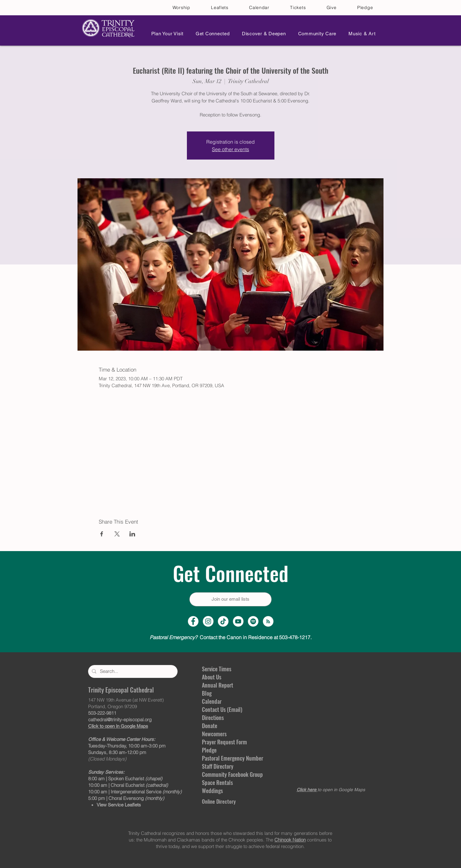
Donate (210, 726)
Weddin (210, 791)
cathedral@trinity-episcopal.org (120, 720)
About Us (212, 677)
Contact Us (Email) (222, 709)
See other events (230, 149)
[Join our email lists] (230, 599)
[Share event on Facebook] (102, 534)
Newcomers (214, 734)
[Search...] (132, 671)
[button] (166, 34)
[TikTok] (223, 621)
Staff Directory (218, 766)
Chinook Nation (290, 840)
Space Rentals (217, 782)
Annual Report (218, 685)
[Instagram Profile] (208, 621)
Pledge (209, 750)
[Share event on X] (117, 534)
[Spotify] (253, 621)
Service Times (217, 669)
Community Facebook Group (232, 774)
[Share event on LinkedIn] (132, 534)
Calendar (212, 701)
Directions (213, 718)
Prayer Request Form (224, 742)
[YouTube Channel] (238, 621)
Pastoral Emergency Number (233, 758)
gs (220, 791)
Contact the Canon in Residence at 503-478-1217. (231, 637)
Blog (207, 693)
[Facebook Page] (193, 621)
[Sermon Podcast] (268, 621)
